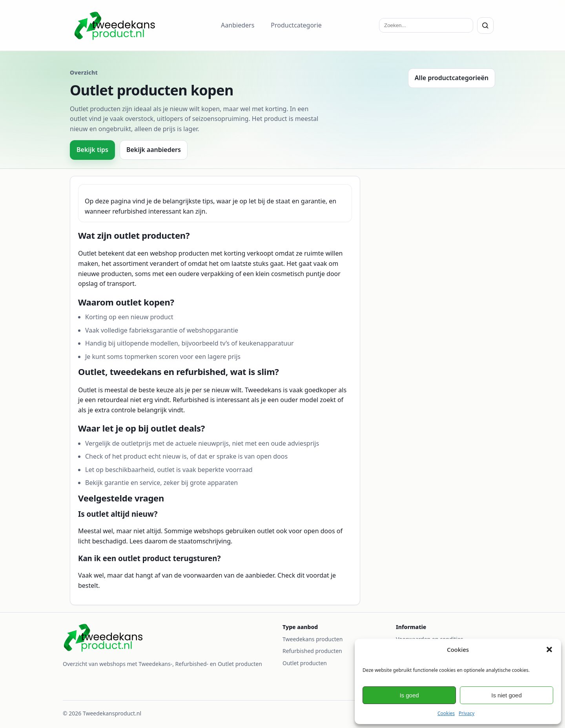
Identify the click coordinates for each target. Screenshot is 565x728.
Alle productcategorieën (452, 78)
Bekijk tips (92, 150)
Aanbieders (238, 25)
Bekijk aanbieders (154, 150)
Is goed (409, 695)
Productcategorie (296, 25)
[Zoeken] (485, 26)
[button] (549, 649)
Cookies (446, 713)
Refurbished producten (312, 651)
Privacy (467, 713)
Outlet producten (305, 663)
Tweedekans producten (313, 639)
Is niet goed (507, 695)
